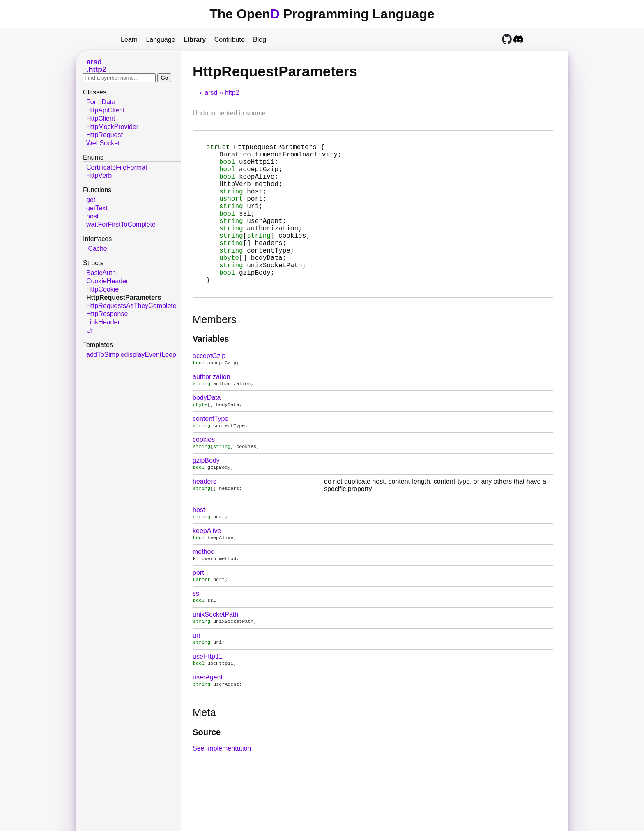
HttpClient (101, 118)
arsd (211, 93)
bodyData (207, 430)
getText (97, 208)
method (204, 589)
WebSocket (103, 143)
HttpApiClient (105, 110)
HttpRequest (105, 135)
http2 (232, 93)
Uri (90, 330)
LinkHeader (103, 322)
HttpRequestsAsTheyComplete (131, 306)
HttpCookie (102, 289)
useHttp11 (208, 698)
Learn (129, 40)
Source (207, 776)
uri (196, 676)
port (198, 611)
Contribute (230, 40)
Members (215, 351)
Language (160, 40)
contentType (210, 452)
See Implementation (222, 792)
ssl (197, 633)
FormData (101, 102)
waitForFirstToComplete (121, 224)
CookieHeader (107, 281)
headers (205, 518)
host (199, 546)
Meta (204, 756)
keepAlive (207, 568)
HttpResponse (107, 314)
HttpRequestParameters (124, 297)
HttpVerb (99, 176)
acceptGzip (209, 387)
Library (195, 40)
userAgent (208, 720)
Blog (260, 40)
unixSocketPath (215, 655)
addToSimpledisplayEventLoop (131, 355)
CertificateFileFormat (117, 167)
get (91, 200)
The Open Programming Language (322, 14)
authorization (212, 409)
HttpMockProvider (112, 127)
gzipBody (206, 496)
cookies (204, 474)
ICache (97, 249)
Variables (211, 370)
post (92, 216)
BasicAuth (101, 273)
